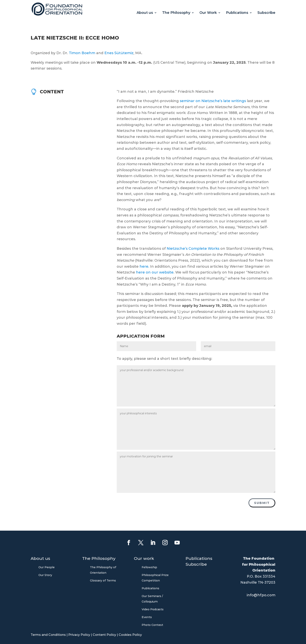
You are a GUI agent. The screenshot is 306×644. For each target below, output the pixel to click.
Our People (47, 567)
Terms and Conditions (48, 635)
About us (145, 13)
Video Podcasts (153, 609)
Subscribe (266, 13)
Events (147, 617)
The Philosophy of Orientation (103, 570)
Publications (237, 13)
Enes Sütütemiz (119, 53)
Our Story (45, 575)
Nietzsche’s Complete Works (193, 249)
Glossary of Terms (103, 580)
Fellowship (149, 567)
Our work (144, 559)
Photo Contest (152, 625)
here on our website (155, 272)
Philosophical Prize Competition (155, 578)
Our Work (208, 13)
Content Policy (104, 635)
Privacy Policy (79, 635)
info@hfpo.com (261, 595)
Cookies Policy (130, 635)
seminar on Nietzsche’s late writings (213, 101)
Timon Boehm (82, 53)
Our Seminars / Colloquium (152, 599)
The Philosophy (176, 13)
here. (145, 266)
